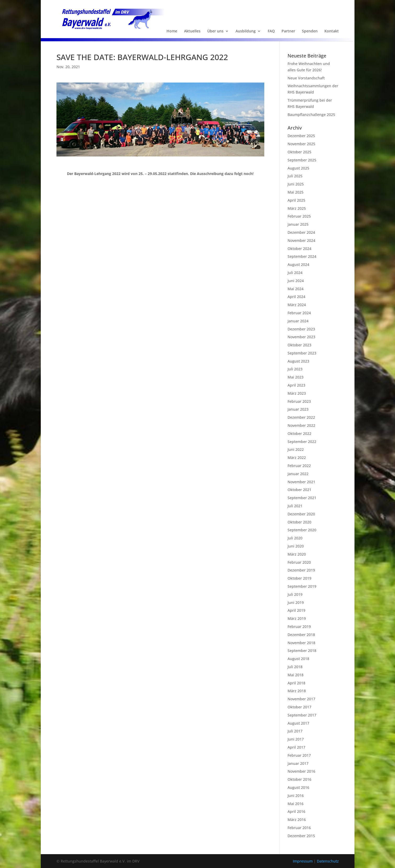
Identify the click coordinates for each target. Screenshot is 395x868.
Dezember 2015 (301, 836)
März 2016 (297, 820)
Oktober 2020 (299, 522)
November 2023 (301, 337)
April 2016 (296, 811)
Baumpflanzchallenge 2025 (311, 115)
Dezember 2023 (301, 329)
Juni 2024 (296, 281)
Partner (288, 31)
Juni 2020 (296, 546)
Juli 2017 (295, 731)
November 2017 (301, 699)
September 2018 (302, 651)
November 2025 (301, 144)
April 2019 (296, 610)
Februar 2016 (299, 828)
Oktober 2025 (299, 152)
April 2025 (296, 200)
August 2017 (298, 723)
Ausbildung (246, 31)
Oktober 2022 (299, 433)
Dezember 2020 (301, 514)
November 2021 (301, 482)
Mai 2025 (296, 192)
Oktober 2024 (299, 249)
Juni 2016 (296, 796)
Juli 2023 (295, 369)
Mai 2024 (296, 289)
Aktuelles (192, 31)
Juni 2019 (296, 602)
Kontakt (332, 31)
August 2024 (298, 264)
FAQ (271, 31)
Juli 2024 (295, 273)
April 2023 (296, 385)
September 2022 (302, 442)
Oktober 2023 (299, 345)
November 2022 (301, 425)
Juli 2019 (295, 594)
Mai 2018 (296, 675)
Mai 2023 (296, 377)
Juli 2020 (295, 538)
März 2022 (297, 458)
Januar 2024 (298, 321)
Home (172, 31)
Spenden (310, 31)
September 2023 (302, 353)
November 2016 (301, 771)
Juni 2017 (296, 739)
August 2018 (298, 659)
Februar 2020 (299, 562)
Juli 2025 (295, 176)
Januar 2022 (298, 474)
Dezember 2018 (301, 635)
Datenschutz (328, 861)
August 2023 (298, 361)
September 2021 (302, 498)
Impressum (303, 861)
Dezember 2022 (301, 417)
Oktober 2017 (299, 707)
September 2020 (302, 530)
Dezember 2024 (301, 232)
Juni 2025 (296, 184)
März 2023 (297, 393)
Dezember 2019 (301, 570)
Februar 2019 (299, 627)
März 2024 (297, 305)
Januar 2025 (298, 224)
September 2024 (302, 256)
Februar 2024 (299, 313)
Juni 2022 (296, 449)
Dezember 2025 (301, 136)
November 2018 (301, 643)
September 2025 (302, 160)
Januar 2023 (298, 409)
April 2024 (296, 297)
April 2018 (296, 683)
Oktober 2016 (299, 779)
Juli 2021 (295, 506)
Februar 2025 (299, 216)
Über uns (215, 31)
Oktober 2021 (299, 490)
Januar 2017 (298, 763)
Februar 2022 (299, 466)
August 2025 (298, 168)
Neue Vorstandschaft (306, 78)
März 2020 (297, 554)
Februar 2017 (299, 755)
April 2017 (296, 747)
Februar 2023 (299, 401)
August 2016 (298, 787)
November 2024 (301, 240)
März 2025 (297, 208)
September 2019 (302, 586)
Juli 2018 (295, 667)
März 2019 (297, 618)
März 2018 (297, 691)
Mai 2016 (296, 804)
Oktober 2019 (299, 578)
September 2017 (302, 715)
